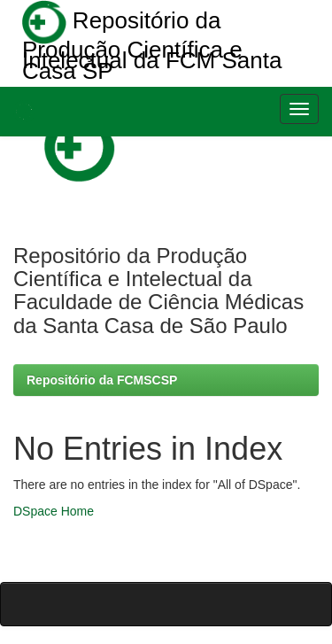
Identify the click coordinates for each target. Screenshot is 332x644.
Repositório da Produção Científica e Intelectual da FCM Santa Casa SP (152, 38)
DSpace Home (54, 511)
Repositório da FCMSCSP (102, 380)
